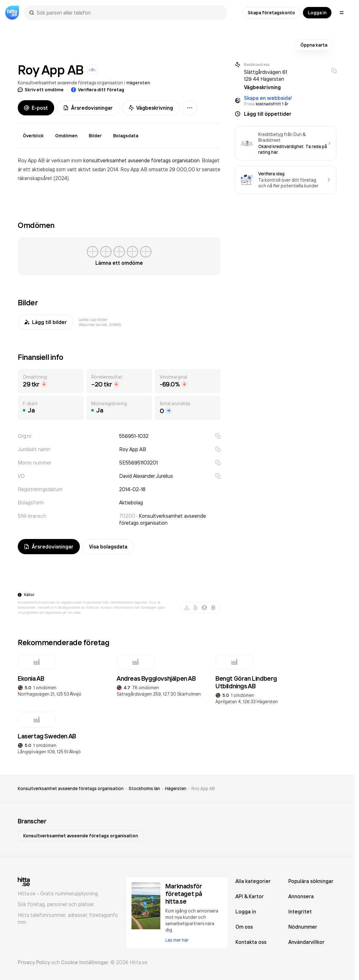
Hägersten (138, 83)
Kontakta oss (251, 942)
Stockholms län (144, 789)
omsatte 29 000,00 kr (175, 169)
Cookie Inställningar (85, 962)
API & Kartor (250, 896)
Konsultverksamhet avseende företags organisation (70, 83)
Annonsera (301, 896)
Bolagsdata (126, 136)
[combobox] (129, 13)
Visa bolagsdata (108, 547)
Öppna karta (314, 45)
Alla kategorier (253, 881)
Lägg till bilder (46, 322)
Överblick (33, 136)
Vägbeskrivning (151, 108)
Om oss (244, 927)
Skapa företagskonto (271, 13)
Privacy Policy (34, 962)
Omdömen (66, 136)
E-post (36, 108)
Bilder (95, 136)
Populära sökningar (311, 881)
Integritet (300, 912)
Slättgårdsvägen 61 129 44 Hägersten (266, 75)
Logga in (317, 13)
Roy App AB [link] (203, 789)
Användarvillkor (306, 942)
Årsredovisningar (88, 108)
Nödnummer (303, 927)
